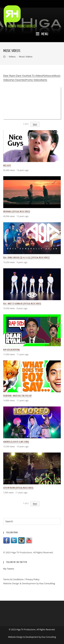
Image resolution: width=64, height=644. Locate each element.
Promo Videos (33, 80)
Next (35, 124)
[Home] (4, 57)
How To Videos (34, 76)
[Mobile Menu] (42, 34)
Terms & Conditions (13, 579)
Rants (44, 80)
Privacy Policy (33, 579)
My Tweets (9, 569)
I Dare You (20, 76)
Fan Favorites (18, 80)
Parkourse (48, 76)
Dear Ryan (9, 76)
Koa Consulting (47, 583)
